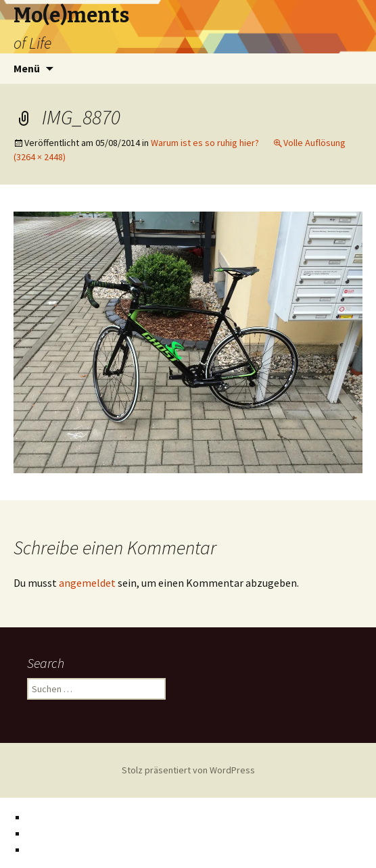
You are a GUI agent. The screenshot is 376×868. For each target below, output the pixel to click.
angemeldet (87, 583)
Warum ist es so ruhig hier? (205, 143)
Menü (27, 68)
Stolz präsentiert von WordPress (188, 770)
